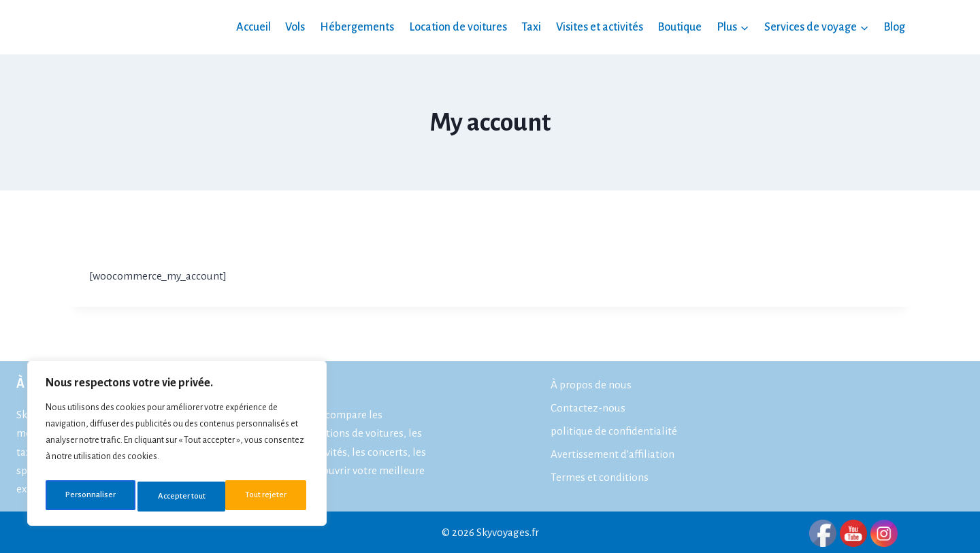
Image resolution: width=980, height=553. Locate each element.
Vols (295, 27)
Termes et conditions (600, 477)
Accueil (254, 27)
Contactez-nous (588, 408)
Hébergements (357, 27)
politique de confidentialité (614, 431)
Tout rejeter (177, 497)
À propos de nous (591, 385)
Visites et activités (600, 27)
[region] (177, 446)
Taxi (531, 27)
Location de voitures (458, 27)
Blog (894, 27)
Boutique (680, 27)
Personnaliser (89, 497)
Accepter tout (265, 497)
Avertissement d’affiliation (612, 454)
